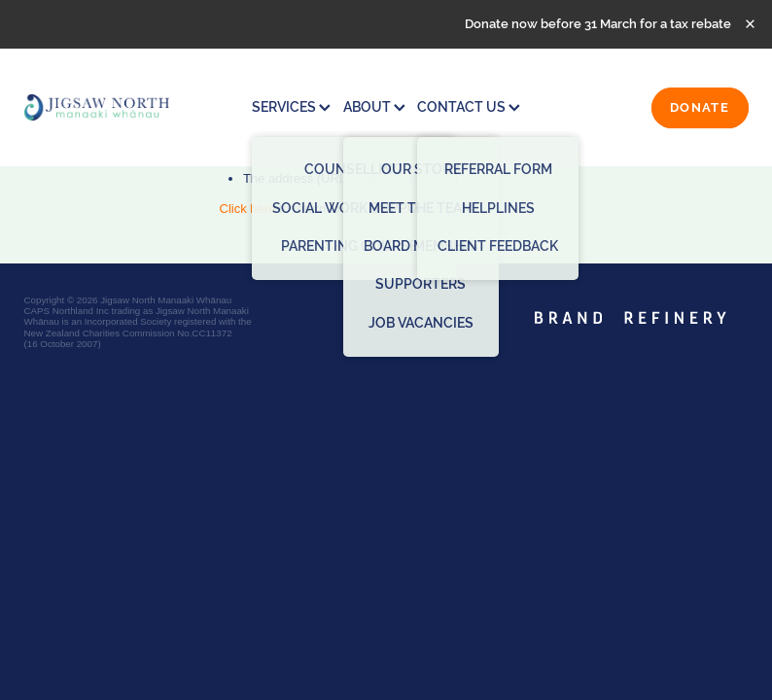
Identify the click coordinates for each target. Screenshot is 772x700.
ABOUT (374, 107)
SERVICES (291, 107)
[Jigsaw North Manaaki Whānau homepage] (97, 107)
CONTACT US (469, 107)
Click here (248, 209)
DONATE (700, 107)
